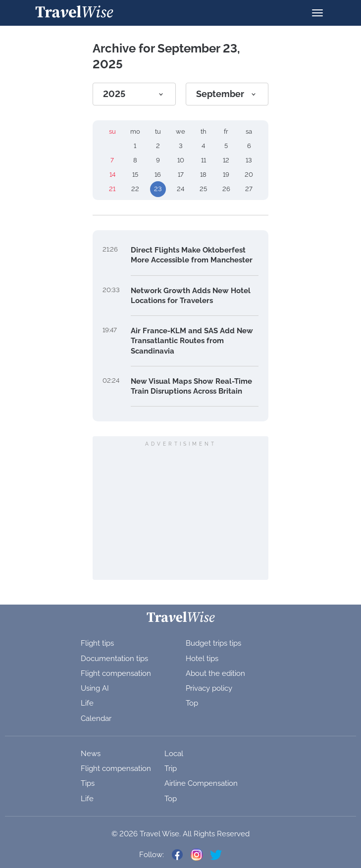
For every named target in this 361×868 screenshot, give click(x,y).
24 (180, 189)
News (91, 754)
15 (135, 175)
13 (249, 160)
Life (87, 703)
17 (181, 175)
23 (158, 189)
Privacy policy (209, 688)
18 (203, 175)
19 (226, 175)
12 (226, 160)
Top (192, 703)
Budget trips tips (213, 643)
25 (203, 189)
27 (249, 189)
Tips (88, 783)
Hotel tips (202, 659)
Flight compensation (116, 673)
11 (204, 160)
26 (226, 189)
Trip (171, 768)
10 (181, 160)
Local (174, 754)
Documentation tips (114, 659)
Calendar (96, 718)
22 (135, 189)
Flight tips (97, 643)
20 (249, 175)
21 (112, 189)
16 (158, 175)
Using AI (95, 688)
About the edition (215, 673)
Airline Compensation (201, 783)
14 (112, 175)
